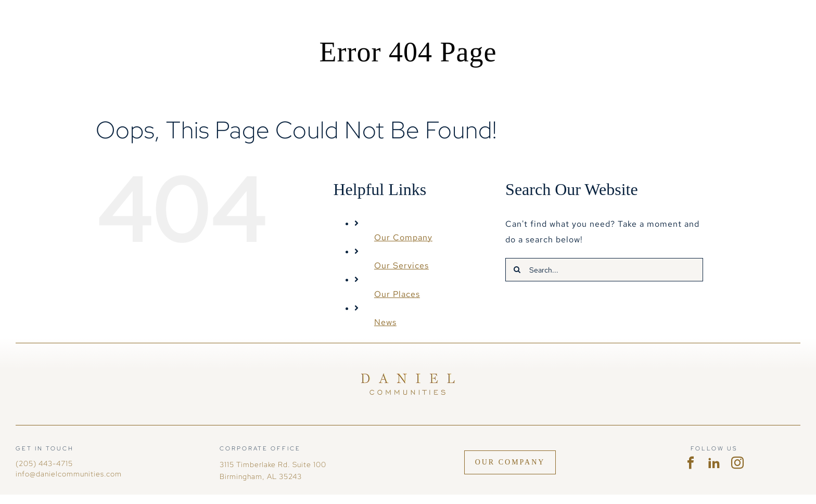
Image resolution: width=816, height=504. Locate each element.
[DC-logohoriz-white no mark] (68, 22)
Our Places (397, 294)
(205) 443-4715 (44, 463)
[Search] (517, 270)
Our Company (403, 237)
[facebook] (691, 463)
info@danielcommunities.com (69, 474)
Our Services (401, 266)
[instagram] (738, 463)
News (385, 322)
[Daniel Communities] (408, 377)
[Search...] (604, 270)
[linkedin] (714, 463)
